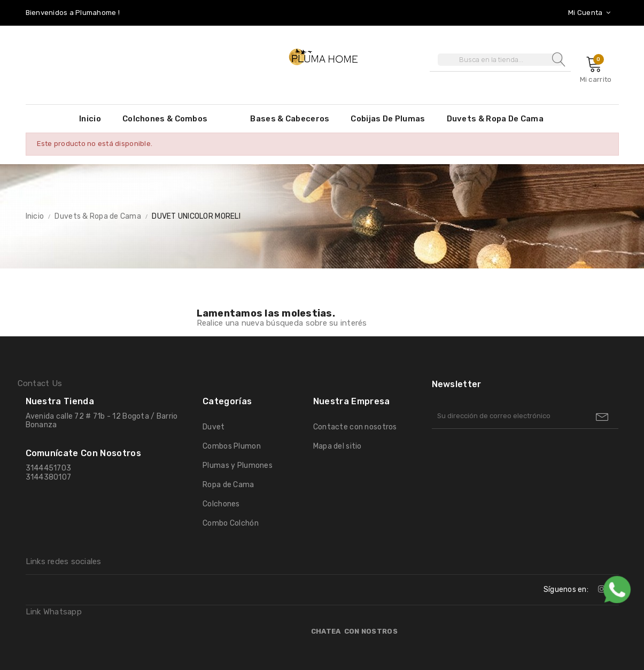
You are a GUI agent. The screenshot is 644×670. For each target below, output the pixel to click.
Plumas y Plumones (238, 465)
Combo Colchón (231, 523)
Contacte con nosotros (355, 427)
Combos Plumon (232, 446)
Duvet (214, 427)
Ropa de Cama (228, 485)
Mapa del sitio (337, 446)
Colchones (221, 504)
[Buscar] (500, 60)
